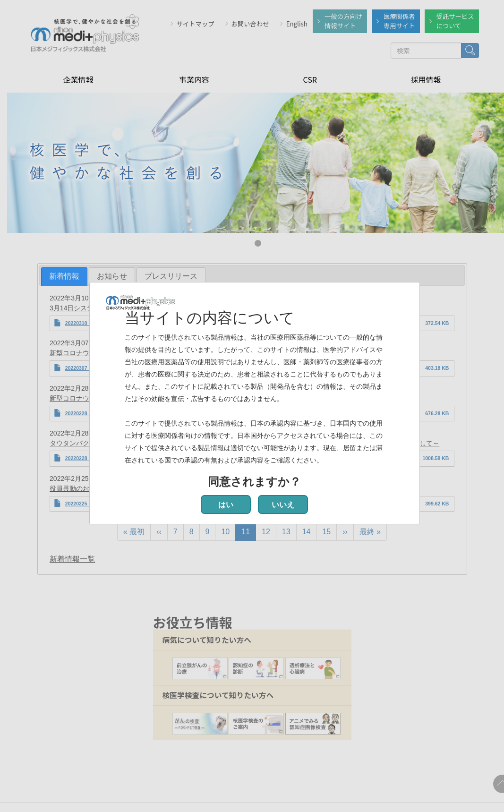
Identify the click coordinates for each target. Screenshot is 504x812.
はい (226, 505)
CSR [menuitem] (310, 78)
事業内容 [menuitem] (194, 78)
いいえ (283, 505)
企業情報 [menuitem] (78, 78)
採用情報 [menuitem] (426, 78)
